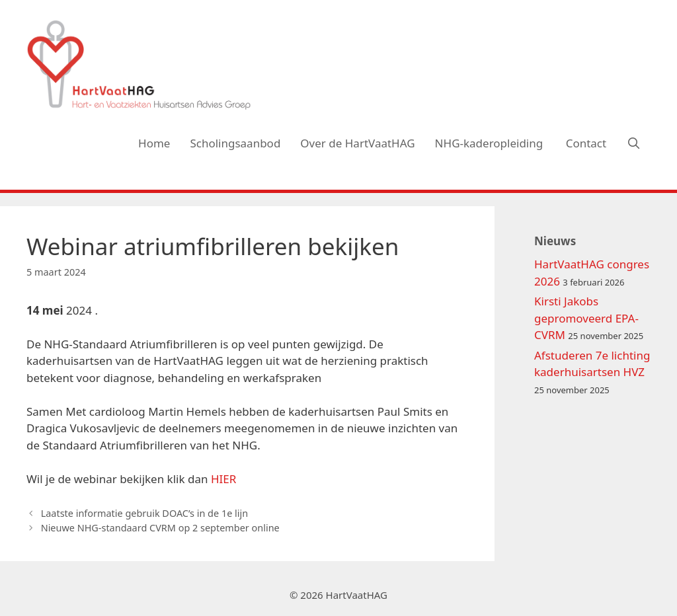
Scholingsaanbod (235, 143)
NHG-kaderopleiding (491, 143)
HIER (223, 479)
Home (154, 143)
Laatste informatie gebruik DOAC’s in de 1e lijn (145, 513)
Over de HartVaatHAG (357, 143)
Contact (586, 143)
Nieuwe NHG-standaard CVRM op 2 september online (160, 528)
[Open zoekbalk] (633, 143)
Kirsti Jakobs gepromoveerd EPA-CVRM (586, 318)
